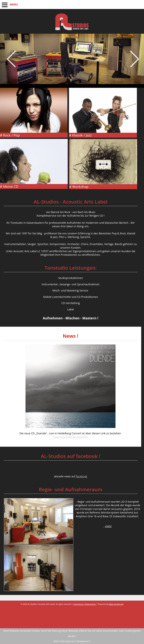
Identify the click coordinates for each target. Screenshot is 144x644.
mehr (108, 526)
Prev (10, 68)
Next (134, 68)
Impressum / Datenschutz (85, 604)
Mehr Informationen (64, 641)
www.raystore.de (116, 604)
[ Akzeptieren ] (83, 641)
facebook (82, 476)
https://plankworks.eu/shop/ (71, 437)
